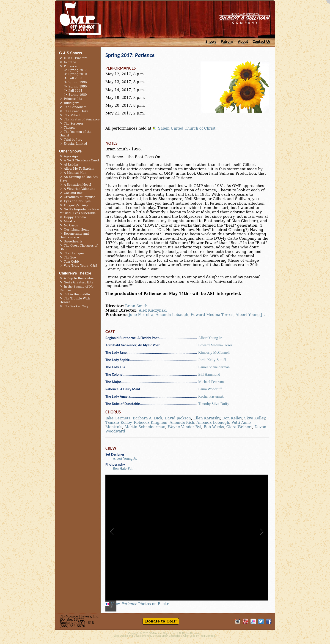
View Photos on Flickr (140, 604)
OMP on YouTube (245, 621)
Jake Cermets (118, 418)
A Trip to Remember (79, 278)
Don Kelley (232, 418)
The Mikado (73, 115)
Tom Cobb (71, 262)
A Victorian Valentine (80, 189)
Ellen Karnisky (206, 418)
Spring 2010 (78, 74)
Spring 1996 (78, 82)
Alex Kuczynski (153, 310)
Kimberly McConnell (214, 352)
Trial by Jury (73, 140)
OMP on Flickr (253, 621)
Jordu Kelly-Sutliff (212, 360)
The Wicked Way (76, 306)
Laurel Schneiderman (214, 367)
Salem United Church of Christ (187, 128)
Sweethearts (73, 241)
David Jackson (178, 418)
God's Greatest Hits (78, 282)
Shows (211, 41)
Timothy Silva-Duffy (214, 404)
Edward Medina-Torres (212, 315)
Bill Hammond (209, 374)
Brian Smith (136, 306)
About (243, 41)
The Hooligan (74, 253)
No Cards (71, 225)
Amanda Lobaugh (172, 315)
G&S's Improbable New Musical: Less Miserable (79, 211)
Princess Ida (73, 99)
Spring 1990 (78, 86)
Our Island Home (77, 230)
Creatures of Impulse (80, 197)
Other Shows (70, 151)
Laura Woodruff (210, 389)
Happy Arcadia (75, 217)
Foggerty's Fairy (76, 205)
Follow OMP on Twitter (261, 621)
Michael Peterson (211, 382)
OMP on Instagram (238, 621)
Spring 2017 (78, 70)
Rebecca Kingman (151, 423)
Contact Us (262, 41)
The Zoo (70, 257)
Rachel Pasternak (211, 396)
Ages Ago (71, 156)
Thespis (70, 128)
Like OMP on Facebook (269, 621)
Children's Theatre (75, 273)
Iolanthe (70, 62)
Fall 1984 (75, 91)
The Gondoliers (75, 107)
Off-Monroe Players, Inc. (163, 633)
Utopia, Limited (76, 144)
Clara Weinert (239, 427)
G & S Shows (71, 53)
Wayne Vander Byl (185, 427)
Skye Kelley (255, 418)
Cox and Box (73, 193)
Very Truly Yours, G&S (81, 266)
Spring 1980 (78, 95)
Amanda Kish (182, 423)
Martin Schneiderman (145, 427)
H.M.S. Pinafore (76, 58)
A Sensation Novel (78, 185)
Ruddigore (72, 103)
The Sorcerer (74, 124)
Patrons (227, 41)
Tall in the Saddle (77, 294)
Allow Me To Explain (79, 169)
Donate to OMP (161, 621)
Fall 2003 (75, 78)
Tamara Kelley (118, 423)
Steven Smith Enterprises (167, 636)
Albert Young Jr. (250, 315)
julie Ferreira (141, 315)
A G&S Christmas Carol (81, 160)
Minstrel (70, 221)
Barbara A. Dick (147, 418)
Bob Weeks (214, 427)
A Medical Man (75, 173)
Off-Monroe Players (80, 18)
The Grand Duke (76, 111)
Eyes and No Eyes (77, 201)
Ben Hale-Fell (123, 469)
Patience (70, 66)
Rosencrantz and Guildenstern (74, 235)
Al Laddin (71, 164)
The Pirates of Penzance (82, 119)
